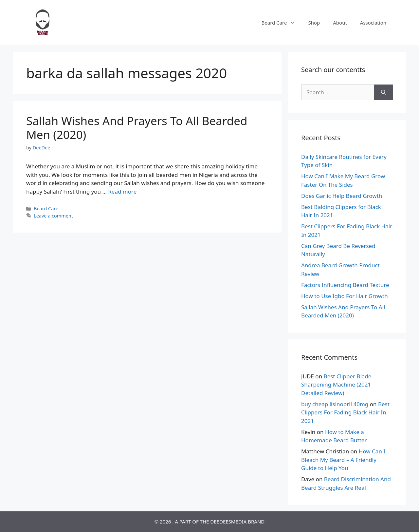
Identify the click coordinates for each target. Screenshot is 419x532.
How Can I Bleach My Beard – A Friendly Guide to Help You (343, 460)
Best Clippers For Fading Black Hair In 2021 (345, 412)
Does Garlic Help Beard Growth (342, 196)
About (340, 23)
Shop (314, 23)
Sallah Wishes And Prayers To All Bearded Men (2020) (137, 128)
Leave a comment (53, 216)
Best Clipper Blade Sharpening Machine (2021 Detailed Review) (336, 385)
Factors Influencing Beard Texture (345, 285)
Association (373, 23)
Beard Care (282, 23)
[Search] (383, 92)
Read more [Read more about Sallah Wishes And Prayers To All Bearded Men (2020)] (122, 191)
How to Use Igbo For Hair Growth (345, 296)
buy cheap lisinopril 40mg (335, 404)
